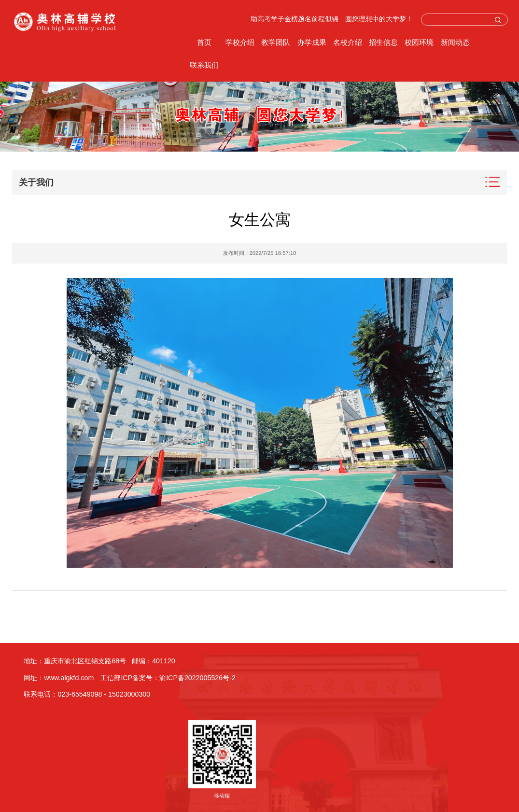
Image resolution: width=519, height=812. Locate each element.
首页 (204, 42)
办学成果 (312, 42)
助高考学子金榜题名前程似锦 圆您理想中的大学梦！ (332, 19)
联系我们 (204, 65)
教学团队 (276, 42)
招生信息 (383, 42)
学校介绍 (240, 42)
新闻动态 (455, 42)
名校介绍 (348, 42)
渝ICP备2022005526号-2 (197, 678)
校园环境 (419, 42)
